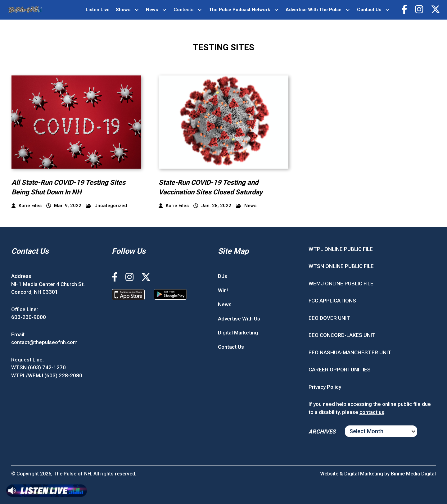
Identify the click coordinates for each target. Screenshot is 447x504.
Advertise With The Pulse (314, 10)
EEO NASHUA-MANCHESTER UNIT (350, 352)
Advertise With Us (239, 319)
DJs (223, 276)
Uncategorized (106, 206)
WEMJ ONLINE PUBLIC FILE (341, 284)
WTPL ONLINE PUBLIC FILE (341, 249)
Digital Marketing (238, 333)
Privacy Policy (325, 387)
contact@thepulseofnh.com (44, 342)
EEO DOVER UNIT (329, 318)
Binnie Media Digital (413, 474)
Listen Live (98, 10)
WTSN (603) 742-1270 (38, 367)
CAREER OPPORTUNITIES (340, 370)
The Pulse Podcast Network (239, 10)
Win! (223, 290)
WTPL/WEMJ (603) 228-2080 (47, 375)
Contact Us (369, 10)
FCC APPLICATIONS (332, 301)
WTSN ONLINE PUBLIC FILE (341, 266)
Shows (123, 10)
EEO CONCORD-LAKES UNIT (342, 335)
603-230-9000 (29, 317)
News (152, 10)
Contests (183, 10)
